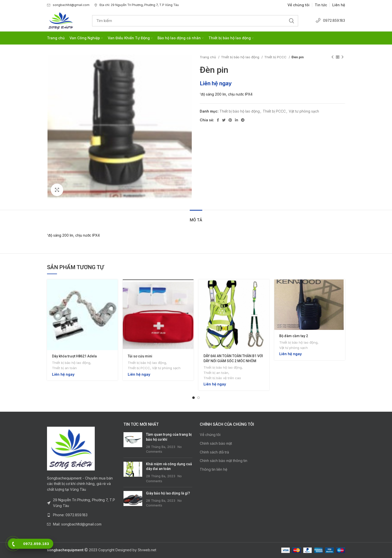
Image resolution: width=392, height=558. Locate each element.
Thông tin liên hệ (213, 469)
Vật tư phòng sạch (304, 111)
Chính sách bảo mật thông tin (223, 461)
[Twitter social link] (224, 120)
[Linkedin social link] (236, 120)
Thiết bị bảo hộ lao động (241, 57)
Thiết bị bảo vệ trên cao (222, 378)
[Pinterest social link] (230, 120)
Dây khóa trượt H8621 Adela (74, 356)
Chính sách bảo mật (216, 443)
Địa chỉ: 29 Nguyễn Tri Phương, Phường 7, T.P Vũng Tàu (137, 5)
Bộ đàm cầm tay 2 (294, 336)
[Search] (195, 21)
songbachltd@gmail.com (68, 5)
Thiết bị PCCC (276, 57)
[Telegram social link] (243, 120)
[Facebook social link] (218, 120)
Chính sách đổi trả (214, 452)
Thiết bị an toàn (64, 368)
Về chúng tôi (210, 435)
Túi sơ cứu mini (140, 356)
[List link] (81, 515)
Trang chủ (208, 57)
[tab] (196, 217)
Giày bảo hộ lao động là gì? (168, 493)
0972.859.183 (330, 20)
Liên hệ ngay (216, 83)
